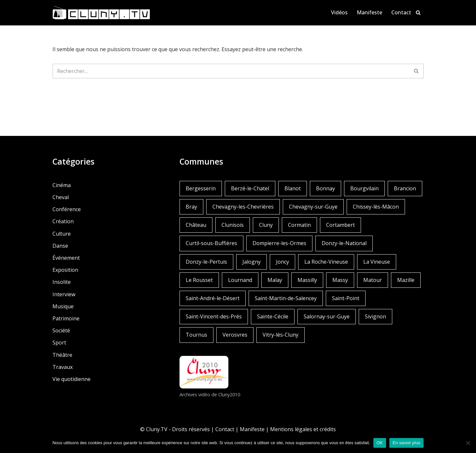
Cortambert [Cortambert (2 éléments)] (340, 225)
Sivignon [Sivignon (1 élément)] (375, 316)
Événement (66, 258)
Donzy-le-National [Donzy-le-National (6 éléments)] (344, 243)
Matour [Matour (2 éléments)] (373, 280)
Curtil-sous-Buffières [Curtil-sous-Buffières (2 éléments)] (211, 243)
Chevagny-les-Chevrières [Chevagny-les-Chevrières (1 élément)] (243, 207)
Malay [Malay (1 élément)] (275, 280)
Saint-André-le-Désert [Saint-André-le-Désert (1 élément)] (213, 298)
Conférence (67, 209)
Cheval (61, 197)
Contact (401, 12)
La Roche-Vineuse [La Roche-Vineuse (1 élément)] (326, 262)
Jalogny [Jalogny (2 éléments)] (252, 262)
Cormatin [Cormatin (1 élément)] (299, 225)
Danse (60, 246)
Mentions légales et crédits (303, 429)
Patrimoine (66, 318)
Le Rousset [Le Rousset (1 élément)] (199, 280)
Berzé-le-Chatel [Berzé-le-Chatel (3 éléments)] (250, 188)
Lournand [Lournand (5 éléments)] (240, 280)
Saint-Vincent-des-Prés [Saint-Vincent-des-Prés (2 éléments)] (214, 316)
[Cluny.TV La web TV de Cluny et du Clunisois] (101, 13)
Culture (62, 234)
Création (63, 221)
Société (61, 330)
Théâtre (62, 355)
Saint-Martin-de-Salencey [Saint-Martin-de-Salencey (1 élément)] (286, 298)
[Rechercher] (418, 13)
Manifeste (369, 12)
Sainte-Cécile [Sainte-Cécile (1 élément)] (273, 316)
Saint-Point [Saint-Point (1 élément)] (346, 298)
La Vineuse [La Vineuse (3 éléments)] (377, 262)
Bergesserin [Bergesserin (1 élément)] (201, 188)
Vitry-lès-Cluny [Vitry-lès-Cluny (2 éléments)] (281, 335)
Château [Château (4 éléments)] (196, 225)
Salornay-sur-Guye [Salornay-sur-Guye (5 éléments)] (327, 316)
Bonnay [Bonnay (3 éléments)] (325, 188)
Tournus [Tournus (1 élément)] (196, 335)
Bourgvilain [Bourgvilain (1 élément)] (364, 188)
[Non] (468, 443)
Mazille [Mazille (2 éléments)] (406, 280)
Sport (59, 343)
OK (380, 443)
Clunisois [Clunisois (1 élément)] (233, 225)
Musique (63, 306)
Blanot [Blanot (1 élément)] (293, 188)
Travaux (63, 367)
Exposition (65, 270)
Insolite (62, 282)
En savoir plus (406, 443)
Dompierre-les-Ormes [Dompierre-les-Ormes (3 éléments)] (279, 243)
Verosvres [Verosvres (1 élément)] (235, 335)
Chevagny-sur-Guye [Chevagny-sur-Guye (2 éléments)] (313, 207)
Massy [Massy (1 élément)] (340, 280)
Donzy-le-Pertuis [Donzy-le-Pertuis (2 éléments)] (206, 262)
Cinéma (62, 185)
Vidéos (339, 12)
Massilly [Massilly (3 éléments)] (307, 280)
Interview (64, 294)
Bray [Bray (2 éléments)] (191, 207)
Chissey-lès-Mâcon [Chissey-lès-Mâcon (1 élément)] (376, 207)
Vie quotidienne (72, 379)
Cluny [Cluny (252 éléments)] (266, 225)
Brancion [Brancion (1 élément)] (405, 188)
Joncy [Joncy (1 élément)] (282, 262)
